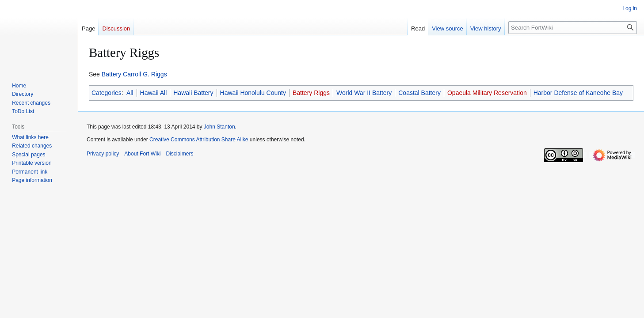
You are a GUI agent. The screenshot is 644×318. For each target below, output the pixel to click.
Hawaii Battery (193, 93)
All (130, 93)
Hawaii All (154, 93)
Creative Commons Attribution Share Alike (199, 140)
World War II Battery (364, 93)
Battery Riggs (311, 93)
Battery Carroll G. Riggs (134, 74)
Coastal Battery (419, 93)
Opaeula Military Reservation (487, 93)
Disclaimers (179, 154)
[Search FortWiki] (573, 28)
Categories (107, 93)
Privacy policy (103, 154)
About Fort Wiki (142, 154)
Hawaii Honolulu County (253, 93)
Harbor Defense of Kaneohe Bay (578, 93)
